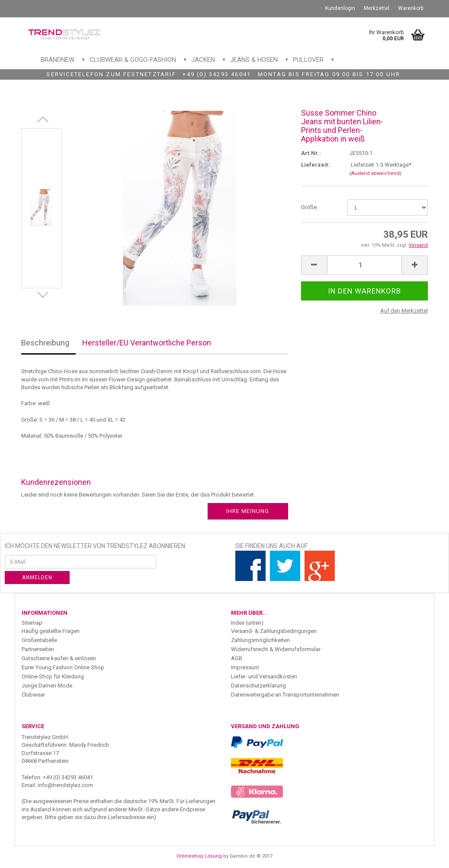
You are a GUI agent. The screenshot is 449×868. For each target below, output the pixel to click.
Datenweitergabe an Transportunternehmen (285, 695)
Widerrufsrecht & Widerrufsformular (276, 649)
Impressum (245, 667)
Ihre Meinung (248, 511)
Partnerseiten (38, 649)
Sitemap (32, 623)
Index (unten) (247, 623)
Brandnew (58, 60)
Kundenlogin (340, 8)
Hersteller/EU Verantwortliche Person (147, 343)
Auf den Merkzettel (404, 311)
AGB (237, 658)
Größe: (309, 207)
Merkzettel (377, 8)
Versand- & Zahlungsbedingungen (274, 631)
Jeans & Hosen (254, 60)
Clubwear (33, 695)
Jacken (203, 60)
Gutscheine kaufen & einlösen (59, 658)
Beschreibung (45, 343)
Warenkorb (411, 8)
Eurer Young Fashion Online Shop (63, 667)
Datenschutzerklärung (258, 686)
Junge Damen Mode (47, 686)
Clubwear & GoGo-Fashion (133, 60)
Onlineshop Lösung (199, 856)
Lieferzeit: (315, 165)
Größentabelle (39, 640)
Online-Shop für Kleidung (53, 676)
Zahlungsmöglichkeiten (260, 640)
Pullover (308, 60)
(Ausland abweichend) (375, 173)
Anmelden (37, 578)
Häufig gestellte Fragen (51, 631)
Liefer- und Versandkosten (264, 676)
